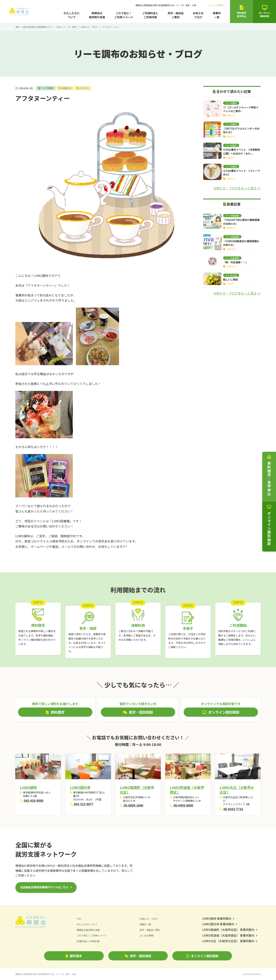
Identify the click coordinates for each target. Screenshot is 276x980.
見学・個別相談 (138, 956)
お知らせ (68, 88)
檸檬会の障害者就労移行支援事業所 (166, 5)
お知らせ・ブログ (89, 27)
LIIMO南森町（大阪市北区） (137, 790)
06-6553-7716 (233, 809)
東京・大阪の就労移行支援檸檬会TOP (33, 27)
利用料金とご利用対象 (89, 941)
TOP (79, 919)
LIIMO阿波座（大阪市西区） (187, 790)
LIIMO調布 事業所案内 (218, 918)
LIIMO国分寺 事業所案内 (220, 924)
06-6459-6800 (183, 805)
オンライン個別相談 (202, 956)
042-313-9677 (84, 804)
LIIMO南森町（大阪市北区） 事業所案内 (230, 930)
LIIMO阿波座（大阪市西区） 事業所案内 (230, 935)
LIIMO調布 (28, 787)
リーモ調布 (48, 88)
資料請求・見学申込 (269, 476)
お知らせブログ (198, 15)
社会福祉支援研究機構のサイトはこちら (44, 887)
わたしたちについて (72, 15)
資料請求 (74, 956)
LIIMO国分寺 (80, 787)
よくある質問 (216, 5)
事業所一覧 (217, 15)
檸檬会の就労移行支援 (97, 15)
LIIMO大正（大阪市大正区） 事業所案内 (230, 941)
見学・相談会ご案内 (176, 15)
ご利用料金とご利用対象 (150, 15)
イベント (86, 88)
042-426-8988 (34, 800)
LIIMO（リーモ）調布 (66, 27)
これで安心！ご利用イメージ (124, 15)
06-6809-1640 (133, 805)
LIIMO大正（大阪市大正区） (237, 790)
